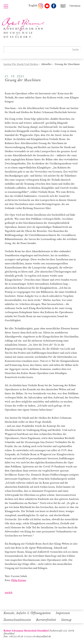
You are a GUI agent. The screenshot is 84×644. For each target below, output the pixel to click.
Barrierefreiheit (46, 620)
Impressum (63, 613)
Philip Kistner (19, 580)
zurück (9, 592)
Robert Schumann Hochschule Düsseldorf (23, 28)
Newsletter (75, 6)
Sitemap (66, 620)
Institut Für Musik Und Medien (21, 64)
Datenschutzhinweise (17, 620)
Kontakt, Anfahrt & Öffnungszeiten (27, 613)
